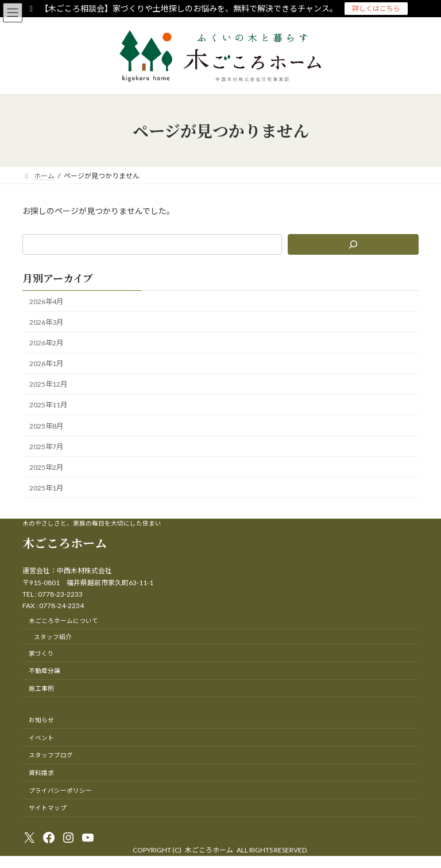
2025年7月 (46, 447)
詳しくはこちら (376, 8)
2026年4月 (46, 301)
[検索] (353, 244)
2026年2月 (46, 343)
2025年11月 (48, 405)
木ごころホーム (65, 543)
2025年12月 (48, 384)
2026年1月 (46, 363)
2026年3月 (46, 322)
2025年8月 (46, 426)
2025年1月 (46, 488)
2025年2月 (46, 467)
